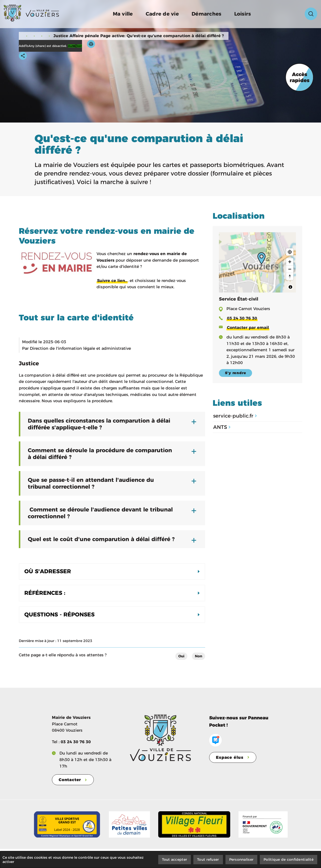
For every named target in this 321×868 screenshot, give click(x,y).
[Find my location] (290, 252)
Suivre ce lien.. (112, 281)
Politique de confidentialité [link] (289, 859)
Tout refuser (208, 859)
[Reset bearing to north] (290, 276)
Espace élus (230, 757)
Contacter (70, 780)
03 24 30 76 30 (76, 742)
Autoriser (75, 46)
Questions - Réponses (59, 615)
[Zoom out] (290, 269)
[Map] (257, 262)
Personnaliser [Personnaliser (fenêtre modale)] (242, 859)
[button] (91, 44)
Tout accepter (175, 859)
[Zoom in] (290, 262)
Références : (45, 593)
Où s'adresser (48, 571)
